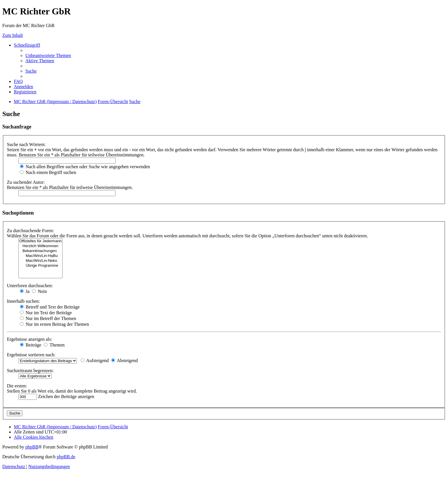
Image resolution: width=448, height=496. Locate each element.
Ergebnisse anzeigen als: (30, 339)
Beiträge (31, 345)
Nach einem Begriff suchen (48, 172)
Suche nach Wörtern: (26, 144)
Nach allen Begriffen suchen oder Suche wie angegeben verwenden (85, 167)
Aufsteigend (95, 360)
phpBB (32, 447)
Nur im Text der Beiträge (46, 313)
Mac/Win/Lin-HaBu (40, 256)
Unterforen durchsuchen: (30, 286)
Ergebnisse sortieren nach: (31, 355)
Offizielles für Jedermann (40, 241)
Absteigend (124, 360)
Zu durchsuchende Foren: (31, 231)
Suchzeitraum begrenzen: (30, 371)
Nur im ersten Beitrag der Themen (54, 324)
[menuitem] (48, 55)
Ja (25, 291)
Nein (39, 291)
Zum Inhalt (13, 35)
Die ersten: (17, 386)
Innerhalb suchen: (23, 301)
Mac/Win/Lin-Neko (40, 261)
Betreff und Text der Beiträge (50, 307)
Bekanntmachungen (40, 251)
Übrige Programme (40, 266)
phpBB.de (66, 457)
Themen (54, 345)
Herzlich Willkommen (40, 246)
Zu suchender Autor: (26, 182)
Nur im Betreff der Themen (48, 318)
